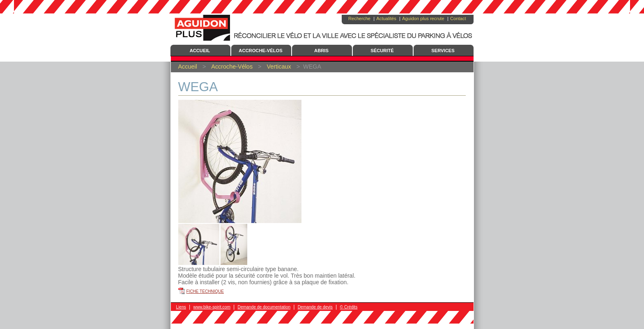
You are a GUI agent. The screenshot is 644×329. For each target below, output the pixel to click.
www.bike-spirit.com (212, 307)
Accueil (200, 51)
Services (443, 51)
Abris (321, 51)
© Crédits (349, 307)
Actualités (386, 18)
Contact (458, 18)
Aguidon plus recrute (423, 18)
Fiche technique (205, 291)
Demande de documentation (264, 307)
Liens (181, 307)
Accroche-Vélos (260, 51)
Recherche (359, 18)
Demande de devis (315, 307)
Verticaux (279, 67)
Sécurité (382, 51)
